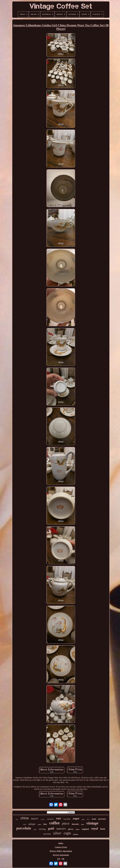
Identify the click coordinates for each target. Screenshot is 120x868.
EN (59, 859)
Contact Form (61, 847)
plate (83, 819)
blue (45, 824)
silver (57, 833)
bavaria (75, 824)
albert (78, 829)
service (47, 834)
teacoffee (67, 819)
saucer (35, 819)
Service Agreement (61, 855)
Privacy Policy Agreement (61, 851)
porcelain (24, 828)
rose (83, 824)
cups (67, 833)
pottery (76, 834)
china (25, 818)
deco (88, 819)
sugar (76, 818)
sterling (42, 829)
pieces (71, 829)
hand (94, 819)
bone (103, 829)
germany (102, 819)
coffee (55, 823)
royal (95, 829)
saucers (61, 829)
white (35, 829)
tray (25, 824)
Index (61, 843)
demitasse (50, 819)
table (17, 819)
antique (32, 824)
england (85, 829)
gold (51, 828)
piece (66, 823)
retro (39, 824)
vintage (92, 823)
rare (59, 818)
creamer (43, 819)
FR (63, 859)
